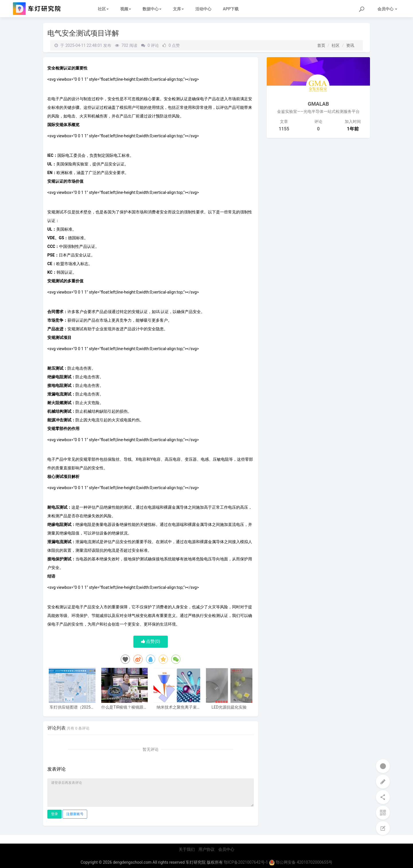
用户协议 (206, 849)
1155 (284, 129)
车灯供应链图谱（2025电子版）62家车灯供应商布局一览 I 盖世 (72, 707)
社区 (103, 9)
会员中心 (226, 849)
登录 (54, 814)
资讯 (350, 45)
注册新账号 (75, 814)
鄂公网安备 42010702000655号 (301, 862)
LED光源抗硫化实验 (229, 707)
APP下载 (231, 9)
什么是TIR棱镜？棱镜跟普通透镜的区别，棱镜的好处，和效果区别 (124, 707)
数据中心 (152, 9)
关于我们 (187, 849)
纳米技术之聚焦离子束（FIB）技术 (177, 707)
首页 (321, 45)
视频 (126, 9)
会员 (387, 9)
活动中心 (203, 9)
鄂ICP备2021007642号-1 (246, 862)
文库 (178, 9)
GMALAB (318, 104)
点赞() (151, 641)
